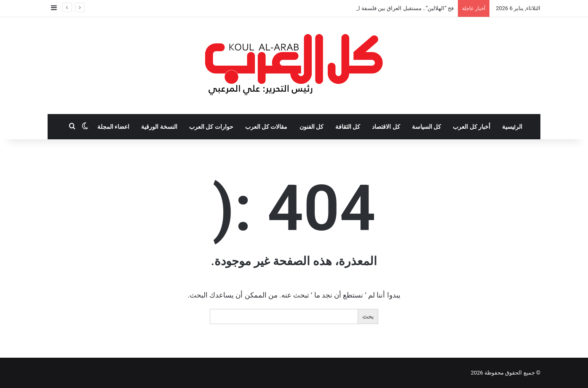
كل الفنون (311, 127)
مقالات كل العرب (266, 127)
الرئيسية (512, 127)
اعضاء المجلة (113, 127)
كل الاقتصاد (386, 127)
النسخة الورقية (159, 127)
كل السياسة (426, 127)
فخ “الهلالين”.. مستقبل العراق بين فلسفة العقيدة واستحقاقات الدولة (377, 8)
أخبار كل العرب (472, 127)
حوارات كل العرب (211, 127)
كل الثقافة (348, 127)
